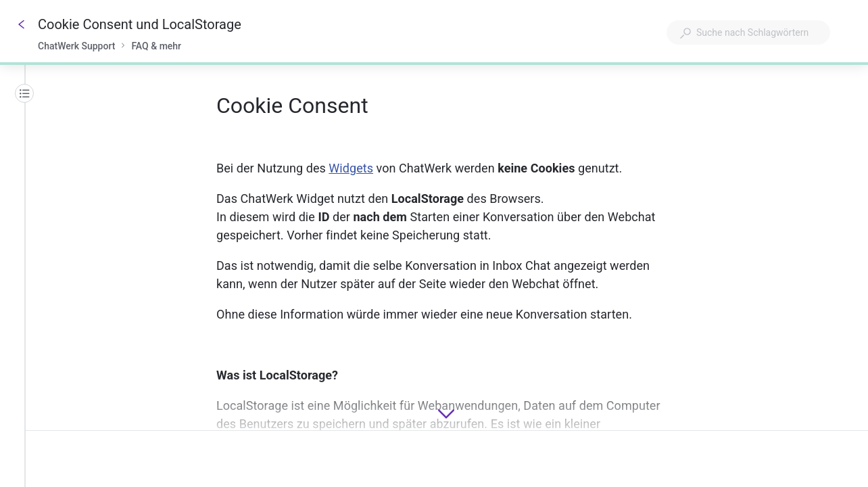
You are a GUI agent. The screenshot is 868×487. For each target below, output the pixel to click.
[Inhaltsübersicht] (24, 93)
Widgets (351, 168)
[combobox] (748, 32)
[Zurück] (22, 24)
